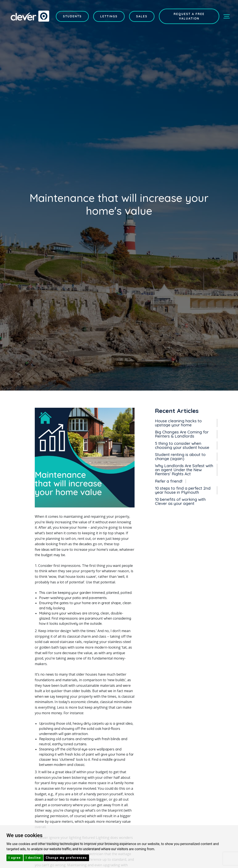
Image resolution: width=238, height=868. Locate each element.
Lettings (109, 16)
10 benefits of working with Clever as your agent (180, 501)
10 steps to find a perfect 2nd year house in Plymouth (183, 490)
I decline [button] (33, 858)
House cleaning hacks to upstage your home (178, 423)
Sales (142, 16)
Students (72, 16)
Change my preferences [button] (66, 858)
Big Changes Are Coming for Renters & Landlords (182, 434)
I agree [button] (15, 858)
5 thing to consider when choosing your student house (182, 445)
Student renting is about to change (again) (180, 456)
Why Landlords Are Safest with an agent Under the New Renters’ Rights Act (184, 470)
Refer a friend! (169, 481)
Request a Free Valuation (189, 16)
